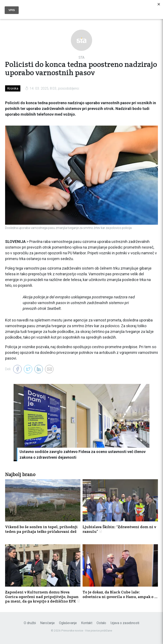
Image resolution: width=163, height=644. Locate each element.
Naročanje (47, 623)
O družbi (30, 623)
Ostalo (101, 623)
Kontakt (87, 623)
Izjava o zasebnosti (125, 623)
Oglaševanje (68, 623)
